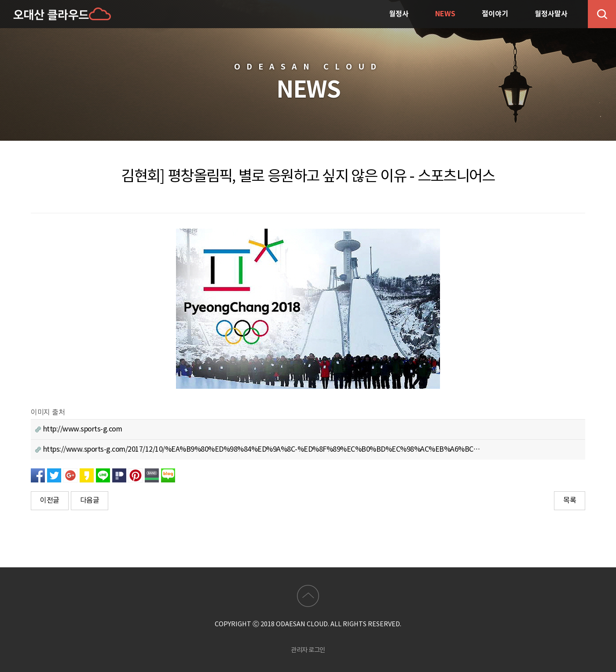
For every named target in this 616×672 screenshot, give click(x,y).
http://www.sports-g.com (79, 429)
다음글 (90, 500)
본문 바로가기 (0, 0)
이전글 (50, 500)
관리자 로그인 (308, 650)
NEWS (445, 14)
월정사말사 (551, 14)
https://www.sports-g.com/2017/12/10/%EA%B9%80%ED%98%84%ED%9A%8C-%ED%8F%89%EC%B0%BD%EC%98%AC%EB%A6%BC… (258, 449)
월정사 (399, 14)
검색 (602, 14)
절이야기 (495, 14)
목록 (570, 500)
